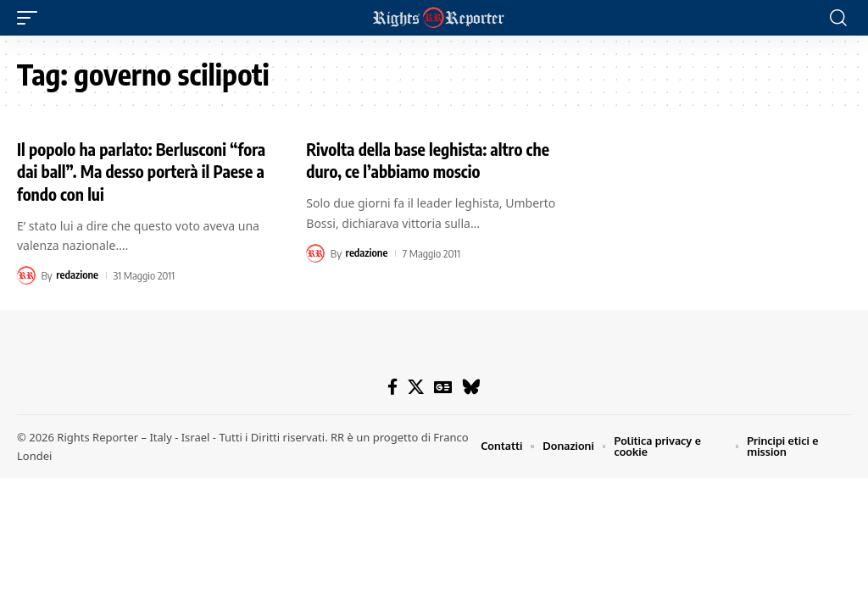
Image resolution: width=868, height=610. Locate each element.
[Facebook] (393, 387)
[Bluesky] (472, 387)
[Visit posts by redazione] (26, 274)
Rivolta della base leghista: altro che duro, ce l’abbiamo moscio (431, 160)
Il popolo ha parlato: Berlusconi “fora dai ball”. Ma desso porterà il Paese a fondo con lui (136, 171)
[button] (31, 18)
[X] (417, 387)
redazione (78, 274)
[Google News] (444, 387)
